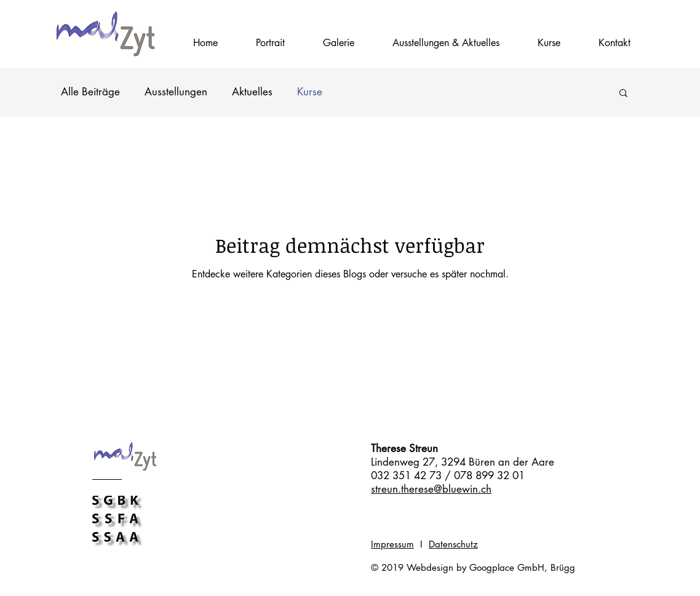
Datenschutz (453, 544)
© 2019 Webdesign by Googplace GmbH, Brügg (473, 567)
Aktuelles (252, 92)
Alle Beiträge (90, 92)
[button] (549, 43)
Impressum (392, 544)
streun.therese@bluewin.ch (431, 489)
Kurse (310, 92)
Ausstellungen (176, 92)
